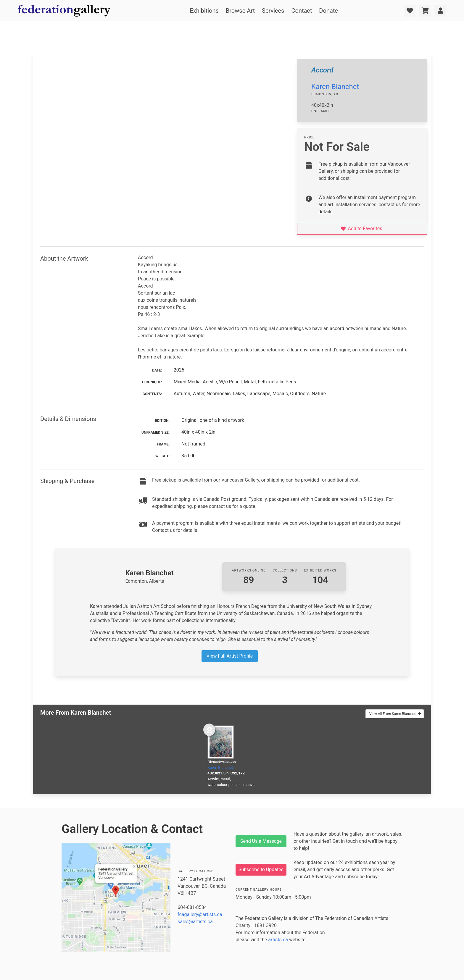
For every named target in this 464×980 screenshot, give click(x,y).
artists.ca (278, 940)
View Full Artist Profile (230, 656)
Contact (302, 11)
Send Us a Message (261, 841)
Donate (328, 11)
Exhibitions (204, 11)
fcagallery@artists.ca (200, 914)
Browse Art (240, 11)
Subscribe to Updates (261, 870)
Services (273, 11)
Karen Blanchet (335, 87)
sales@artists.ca (195, 922)
